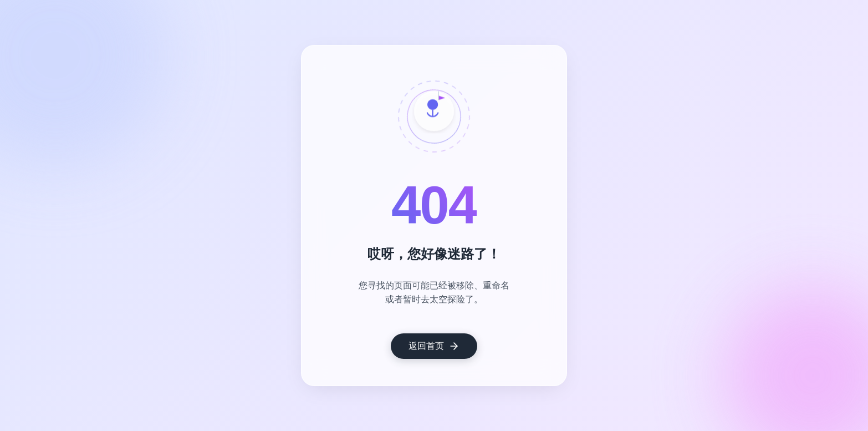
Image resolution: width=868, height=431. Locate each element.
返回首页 (434, 346)
